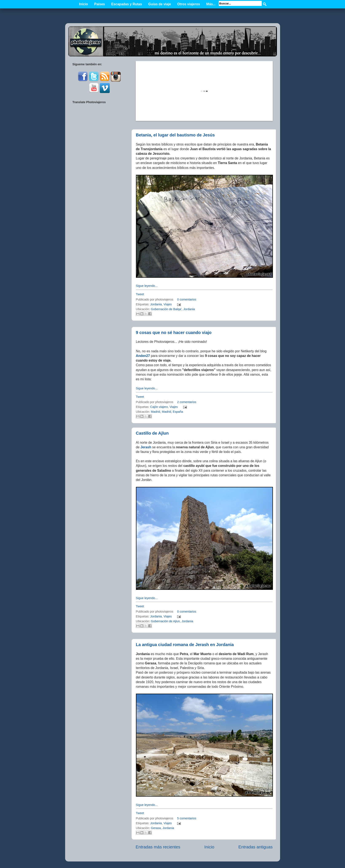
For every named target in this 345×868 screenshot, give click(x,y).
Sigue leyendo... (147, 286)
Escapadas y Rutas (127, 4)
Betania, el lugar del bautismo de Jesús (175, 135)
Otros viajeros (189, 4)
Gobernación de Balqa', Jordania (173, 309)
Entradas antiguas (255, 847)
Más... (211, 4)
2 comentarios (187, 402)
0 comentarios (187, 299)
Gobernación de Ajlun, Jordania (172, 621)
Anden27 (143, 356)
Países (100, 4)
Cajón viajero (159, 407)
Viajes (168, 304)
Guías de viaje (160, 4)
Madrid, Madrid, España (167, 412)
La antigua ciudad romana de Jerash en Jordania (185, 645)
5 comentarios (187, 818)
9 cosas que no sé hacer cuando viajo (174, 333)
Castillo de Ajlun (152, 433)
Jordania (156, 304)
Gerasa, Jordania (162, 828)
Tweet (140, 294)
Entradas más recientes (158, 847)
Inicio (83, 4)
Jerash (146, 447)
